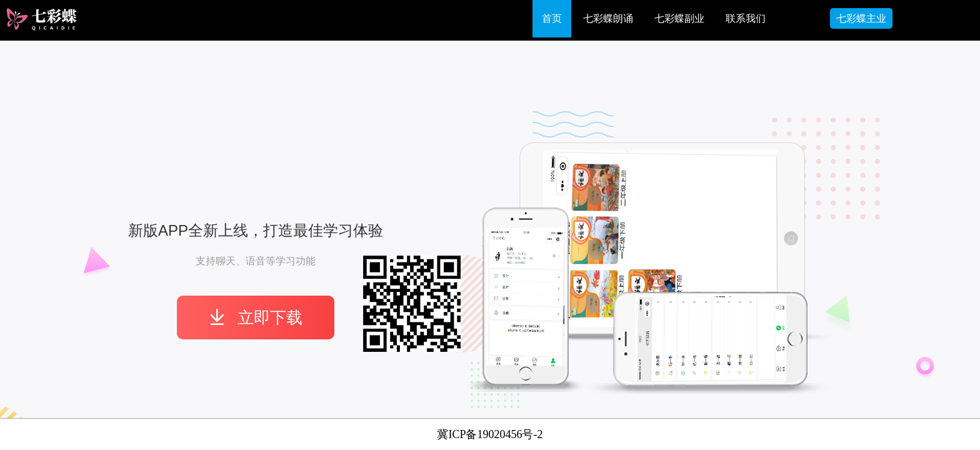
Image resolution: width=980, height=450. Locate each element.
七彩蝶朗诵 (608, 18)
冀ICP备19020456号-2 (490, 434)
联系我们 (746, 18)
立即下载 (256, 317)
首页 (552, 18)
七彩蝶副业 (679, 18)
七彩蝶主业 (861, 18)
